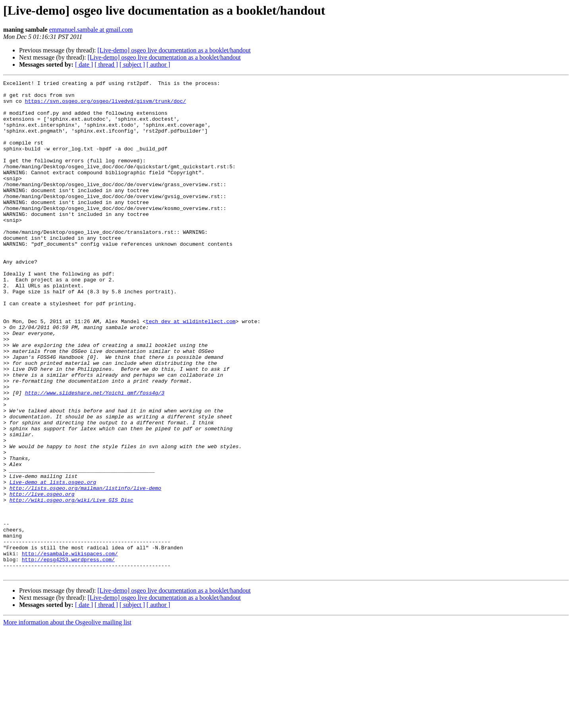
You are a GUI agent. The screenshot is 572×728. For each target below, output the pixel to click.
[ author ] (158, 65)
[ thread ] (106, 65)
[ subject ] (132, 65)
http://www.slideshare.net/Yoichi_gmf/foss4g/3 (95, 456)
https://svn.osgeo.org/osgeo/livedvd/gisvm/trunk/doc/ (106, 106)
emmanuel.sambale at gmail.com (91, 30)
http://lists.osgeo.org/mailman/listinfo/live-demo (85, 570)
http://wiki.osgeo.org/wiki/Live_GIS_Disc (71, 584)
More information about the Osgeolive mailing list (67, 721)
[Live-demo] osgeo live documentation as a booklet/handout (174, 50)
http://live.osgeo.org (42, 577)
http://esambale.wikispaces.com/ (70, 649)
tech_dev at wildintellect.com (191, 370)
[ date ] (84, 65)
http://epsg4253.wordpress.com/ (68, 656)
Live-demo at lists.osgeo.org (53, 563)
